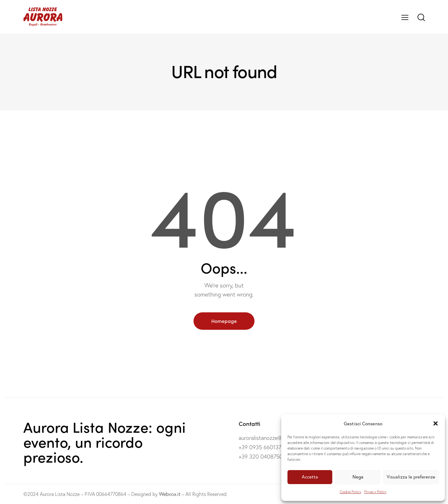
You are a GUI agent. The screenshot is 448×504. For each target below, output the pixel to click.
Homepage (224, 321)
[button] (436, 423)
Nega (358, 477)
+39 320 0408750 (261, 457)
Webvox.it (170, 494)
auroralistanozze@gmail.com (272, 438)
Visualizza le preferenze (411, 477)
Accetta (310, 477)
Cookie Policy (350, 492)
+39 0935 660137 (260, 447)
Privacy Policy (375, 492)
